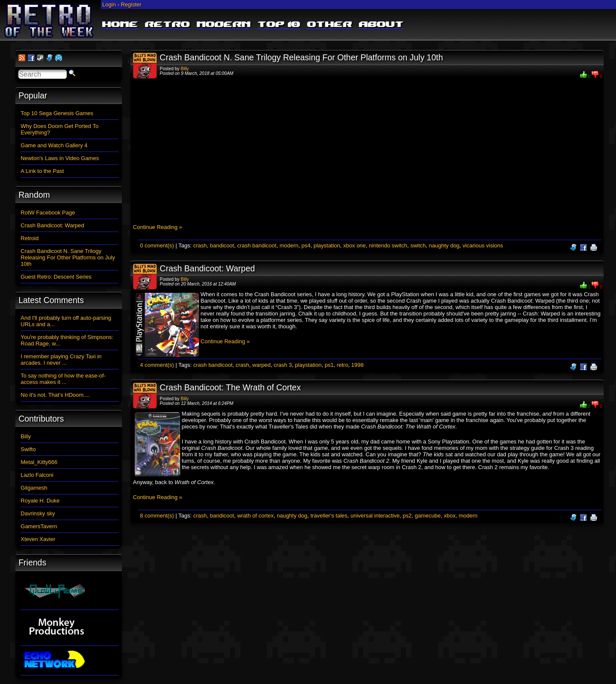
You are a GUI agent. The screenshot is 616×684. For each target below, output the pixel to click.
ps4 (306, 245)
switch (418, 245)
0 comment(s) (157, 245)
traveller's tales (329, 516)
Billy (185, 69)
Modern (224, 25)
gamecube (428, 516)
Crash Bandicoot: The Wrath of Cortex (230, 387)
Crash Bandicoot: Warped (207, 268)
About (381, 25)
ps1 (329, 365)
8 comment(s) (157, 516)
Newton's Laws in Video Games (60, 158)
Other (330, 25)
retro (342, 365)
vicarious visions (483, 245)
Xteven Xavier (38, 539)
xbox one (354, 245)
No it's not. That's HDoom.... (55, 395)
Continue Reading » (158, 227)
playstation (327, 245)
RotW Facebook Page (48, 213)
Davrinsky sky (38, 513)
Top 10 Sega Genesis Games (57, 113)
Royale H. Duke (40, 501)
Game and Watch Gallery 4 (54, 145)
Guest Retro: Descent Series (56, 277)
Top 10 (279, 25)
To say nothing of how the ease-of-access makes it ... (63, 379)
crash (200, 245)
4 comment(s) (157, 365)
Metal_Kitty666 (39, 462)
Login (109, 4)
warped (262, 365)
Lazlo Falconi (37, 475)
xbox (450, 516)
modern (289, 245)
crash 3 (283, 365)
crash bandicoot (257, 245)
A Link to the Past (42, 171)
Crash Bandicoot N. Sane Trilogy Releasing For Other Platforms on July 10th (301, 57)
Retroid (30, 238)
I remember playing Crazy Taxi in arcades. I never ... (61, 360)
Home (120, 25)
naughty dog (444, 245)
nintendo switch (388, 245)
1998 (357, 365)
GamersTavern (39, 526)
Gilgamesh (34, 488)
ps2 (407, 516)
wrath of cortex (255, 516)
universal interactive (375, 516)
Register (131, 4)
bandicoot (222, 245)
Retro (167, 25)
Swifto (28, 449)
